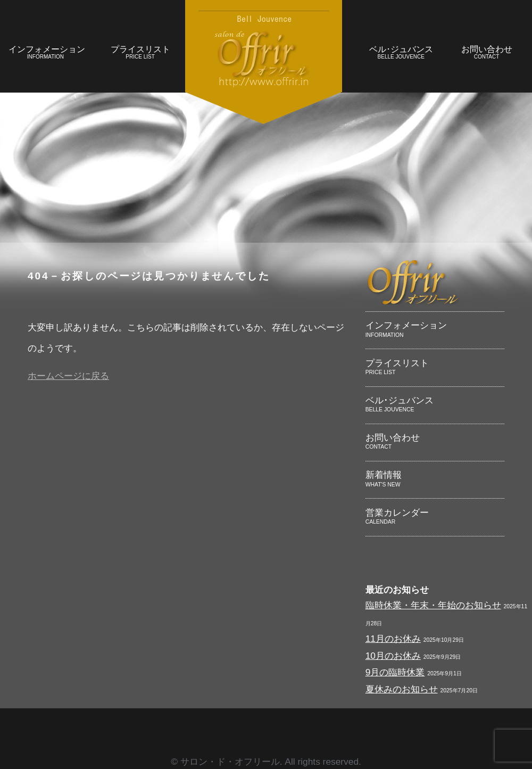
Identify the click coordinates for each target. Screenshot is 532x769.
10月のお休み (393, 656)
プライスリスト (140, 53)
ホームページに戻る (68, 376)
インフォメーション (47, 53)
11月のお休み (393, 639)
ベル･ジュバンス (401, 53)
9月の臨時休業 (395, 672)
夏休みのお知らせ (402, 689)
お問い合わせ (487, 53)
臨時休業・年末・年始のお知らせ (433, 605)
